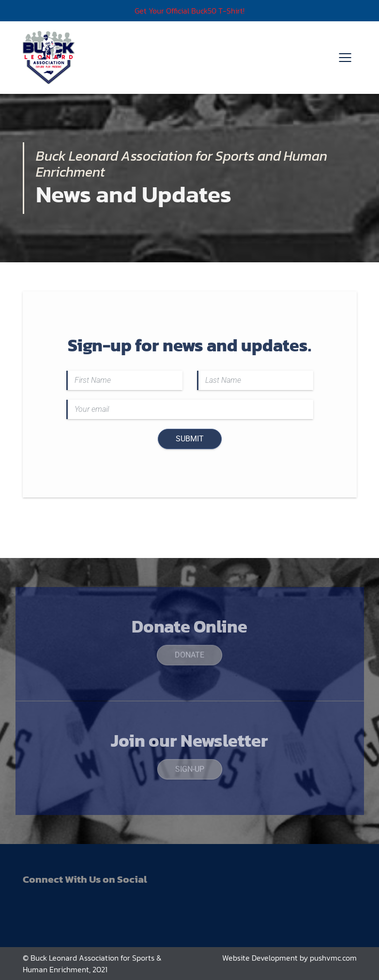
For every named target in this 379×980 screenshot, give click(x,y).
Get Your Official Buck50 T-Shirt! (189, 11)
